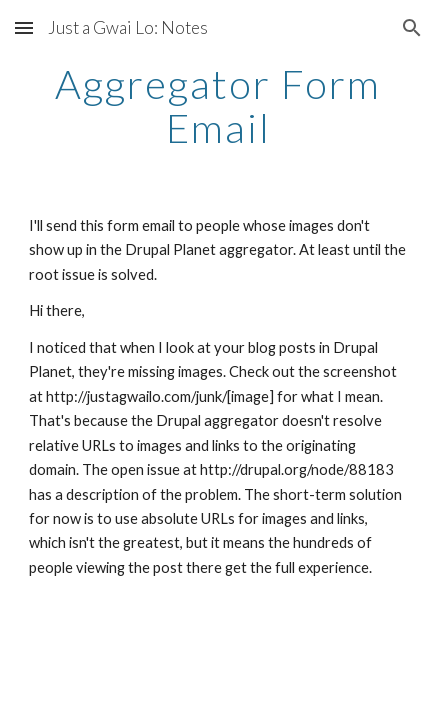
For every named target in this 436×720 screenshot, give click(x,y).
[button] (24, 27)
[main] (218, 106)
